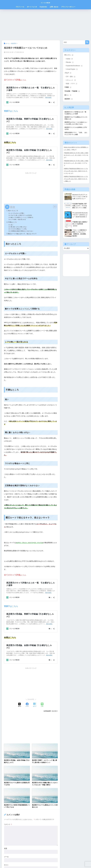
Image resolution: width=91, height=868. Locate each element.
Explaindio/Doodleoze (74, 66)
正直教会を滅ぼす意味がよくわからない (23, 231)
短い (12, 225)
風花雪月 (55, 711)
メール (6, 857)
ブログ (68, 73)
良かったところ (13, 211)
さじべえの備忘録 (46, 2)
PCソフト (69, 55)
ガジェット (71, 80)
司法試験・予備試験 (73, 91)
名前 (6, 848)
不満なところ (12, 222)
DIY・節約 (71, 77)
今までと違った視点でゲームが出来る (22, 215)
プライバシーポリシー (68, 7)
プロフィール (20, 7)
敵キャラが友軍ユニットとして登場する (23, 217)
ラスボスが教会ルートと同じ (20, 229)
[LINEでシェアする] (42, 705)
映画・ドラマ (72, 84)
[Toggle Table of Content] (54, 207)
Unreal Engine (72, 69)
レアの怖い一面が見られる (19, 219)
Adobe (70, 59)
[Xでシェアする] (20, 705)
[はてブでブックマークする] (35, 705)
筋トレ (68, 95)
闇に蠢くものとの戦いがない (20, 227)
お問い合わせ (54, 7)
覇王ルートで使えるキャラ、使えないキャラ (22, 234)
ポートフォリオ (32, 7)
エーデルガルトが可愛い (18, 213)
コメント (8, 824)
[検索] (87, 42)
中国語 (68, 88)
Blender (70, 62)
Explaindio (43, 7)
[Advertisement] (45, 25)
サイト (6, 865)
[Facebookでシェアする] (27, 705)
